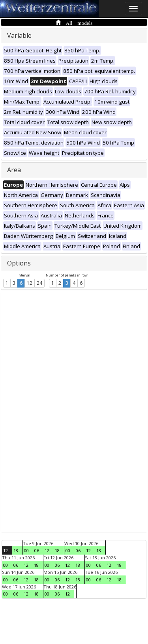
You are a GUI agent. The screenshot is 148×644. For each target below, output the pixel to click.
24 (39, 283)
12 (30, 283)
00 (26, 550)
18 (16, 550)
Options (19, 263)
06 (37, 550)
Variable (19, 35)
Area (14, 170)
